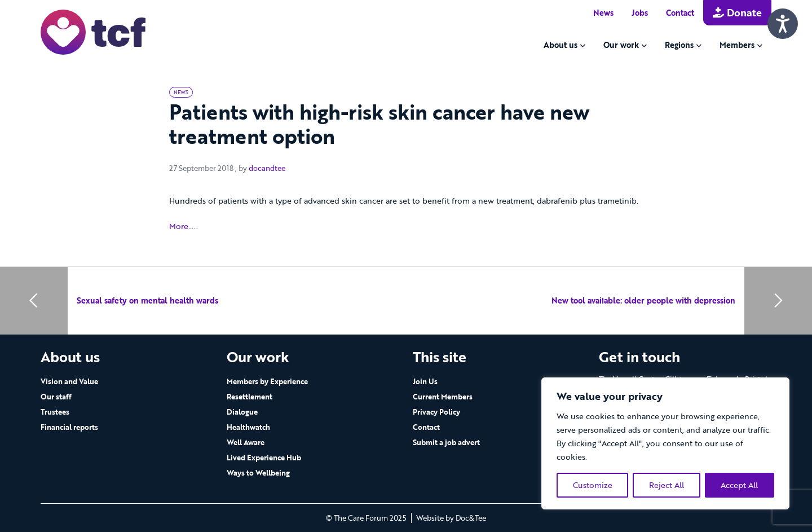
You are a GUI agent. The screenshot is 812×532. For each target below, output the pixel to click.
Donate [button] (737, 12)
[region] (665, 443)
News (603, 13)
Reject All (667, 485)
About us (561, 45)
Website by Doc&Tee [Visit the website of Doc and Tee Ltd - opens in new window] (451, 518)
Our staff (56, 397)
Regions (679, 45)
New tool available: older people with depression (643, 300)
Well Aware (246, 442)
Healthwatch (248, 427)
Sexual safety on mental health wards (147, 300)
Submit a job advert (446, 442)
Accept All (739, 485)
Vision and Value (69, 381)
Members (737, 45)
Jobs (640, 13)
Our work (621, 45)
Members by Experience (267, 381)
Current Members (443, 397)
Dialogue (242, 412)
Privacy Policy (436, 412)
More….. (184, 227)
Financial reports (69, 427)
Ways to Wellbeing (258, 473)
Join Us (425, 381)
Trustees (55, 412)
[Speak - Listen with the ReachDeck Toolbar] (783, 24)
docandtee (267, 168)
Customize (593, 485)
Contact (680, 13)
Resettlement (250, 397)
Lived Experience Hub (264, 458)
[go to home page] (93, 31)
